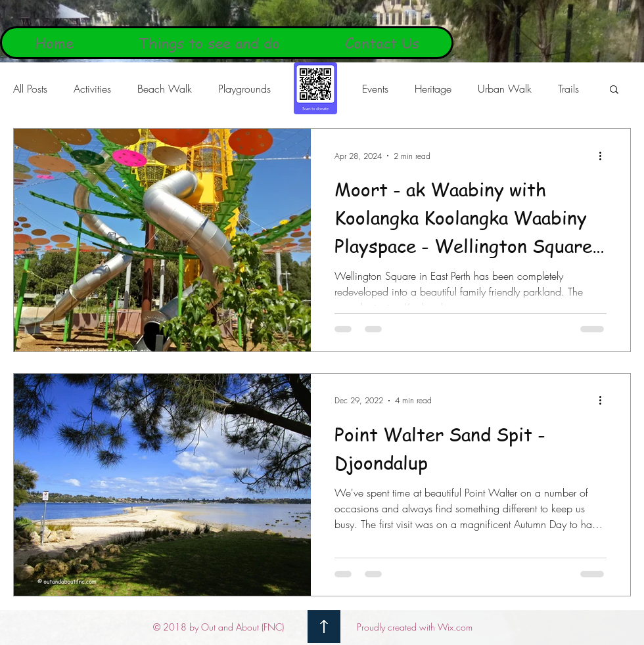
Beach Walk (165, 89)
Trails (568, 89)
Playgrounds (244, 89)
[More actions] (605, 156)
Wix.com (455, 627)
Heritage (433, 89)
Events (375, 89)
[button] (614, 90)
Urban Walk (505, 89)
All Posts (30, 89)
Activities (92, 89)
